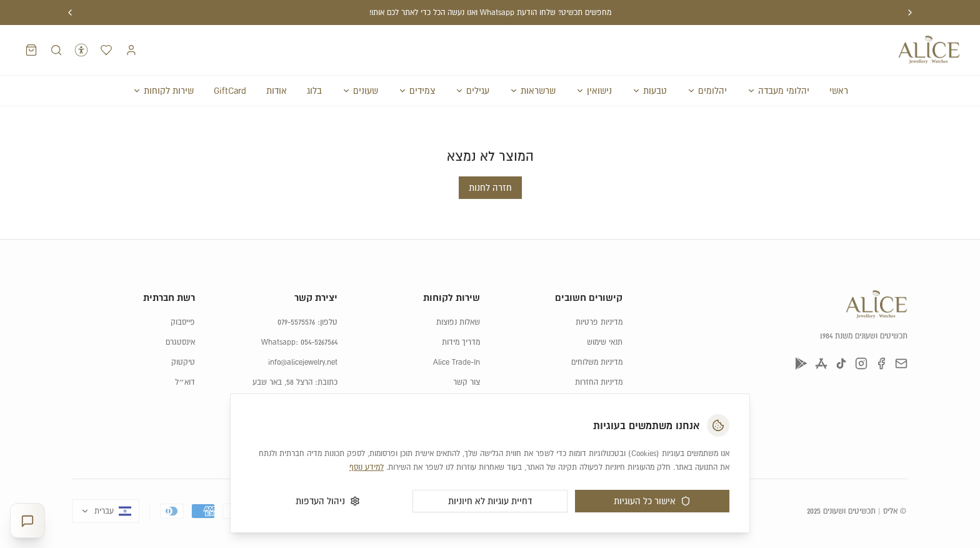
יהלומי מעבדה (778, 91)
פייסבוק (183, 322)
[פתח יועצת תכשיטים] (27, 521)
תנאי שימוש (605, 342)
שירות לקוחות (163, 91)
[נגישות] (81, 50)
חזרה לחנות (490, 188)
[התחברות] (131, 50)
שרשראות (532, 91)
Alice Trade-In (457, 362)
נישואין (594, 91)
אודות (277, 91)
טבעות (649, 91)
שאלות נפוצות (458, 322)
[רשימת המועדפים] (106, 50)
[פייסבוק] (881, 363)
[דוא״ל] (901, 363)
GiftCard (230, 91)
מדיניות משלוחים (597, 362)
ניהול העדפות (328, 501)
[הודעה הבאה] (70, 13)
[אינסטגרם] (861, 363)
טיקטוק (183, 362)
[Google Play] (801, 363)
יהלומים (707, 91)
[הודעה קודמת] (910, 13)
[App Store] (821, 363)
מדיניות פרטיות (599, 322)
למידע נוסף (367, 467)
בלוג (314, 91)
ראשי (839, 91)
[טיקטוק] (841, 363)
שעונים (360, 91)
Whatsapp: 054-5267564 (299, 342)
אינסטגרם (180, 342)
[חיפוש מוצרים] (56, 50)
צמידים (417, 91)
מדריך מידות (461, 342)
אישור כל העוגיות (652, 501)
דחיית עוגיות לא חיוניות (490, 501)
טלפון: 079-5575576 (307, 322)
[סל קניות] (31, 50)
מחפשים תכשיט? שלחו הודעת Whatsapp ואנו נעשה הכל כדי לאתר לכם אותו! (490, 13)
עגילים (472, 91)
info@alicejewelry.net (303, 362)
